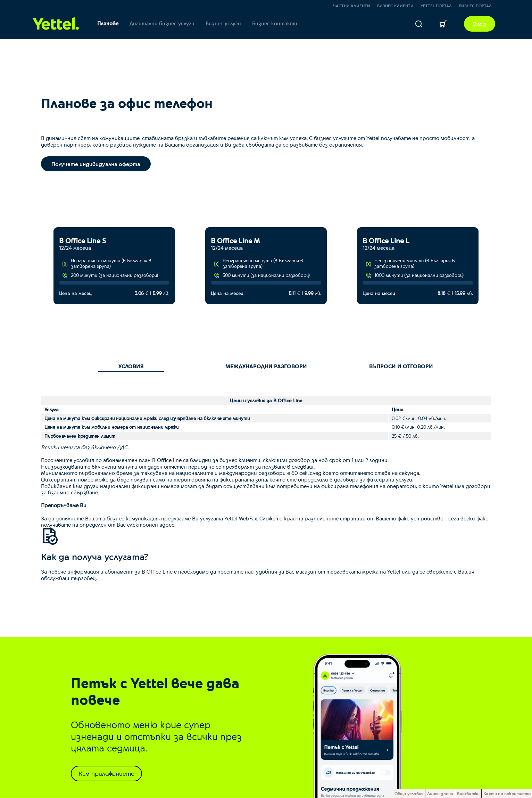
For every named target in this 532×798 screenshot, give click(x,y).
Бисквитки (468, 793)
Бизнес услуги (223, 23)
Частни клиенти (352, 6)
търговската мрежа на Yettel (363, 571)
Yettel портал (436, 6)
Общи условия (409, 793)
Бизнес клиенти (395, 6)
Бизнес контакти (275, 23)
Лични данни (440, 793)
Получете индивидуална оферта (96, 164)
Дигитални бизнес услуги (162, 23)
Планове (108, 23)
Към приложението (106, 773)
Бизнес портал (475, 6)
